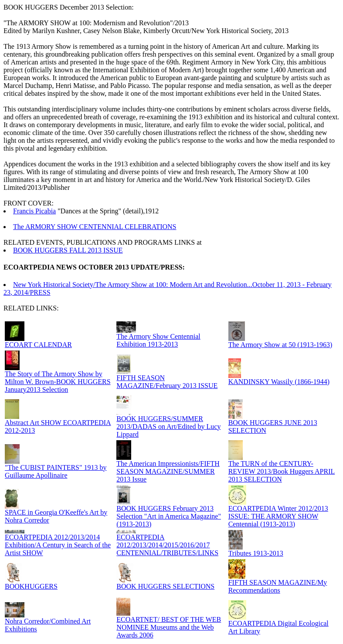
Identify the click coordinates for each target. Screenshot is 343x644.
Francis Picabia (34, 211)
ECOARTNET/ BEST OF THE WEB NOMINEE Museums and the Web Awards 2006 (169, 627)
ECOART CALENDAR (38, 345)
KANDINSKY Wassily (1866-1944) (279, 382)
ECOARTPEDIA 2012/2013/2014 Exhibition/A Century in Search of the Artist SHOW (58, 545)
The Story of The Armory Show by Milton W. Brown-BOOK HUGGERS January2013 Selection (58, 382)
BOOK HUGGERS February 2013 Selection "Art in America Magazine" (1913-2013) (169, 516)
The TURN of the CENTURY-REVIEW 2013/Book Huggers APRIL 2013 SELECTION (282, 471)
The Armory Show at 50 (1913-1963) (280, 345)
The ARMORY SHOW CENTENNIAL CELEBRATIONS (95, 227)
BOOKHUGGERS (31, 586)
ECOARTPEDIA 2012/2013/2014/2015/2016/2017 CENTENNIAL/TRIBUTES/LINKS (167, 545)
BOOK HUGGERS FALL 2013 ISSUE (68, 250)
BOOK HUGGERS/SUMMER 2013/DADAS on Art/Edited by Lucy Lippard (168, 427)
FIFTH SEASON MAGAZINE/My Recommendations (278, 586)
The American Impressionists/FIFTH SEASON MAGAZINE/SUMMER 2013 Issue (168, 471)
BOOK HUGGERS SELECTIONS (165, 586)
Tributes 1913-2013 (256, 553)
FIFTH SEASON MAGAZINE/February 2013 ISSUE (167, 382)
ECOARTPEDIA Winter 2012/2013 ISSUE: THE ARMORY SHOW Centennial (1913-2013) (278, 516)
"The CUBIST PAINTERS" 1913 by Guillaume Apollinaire (56, 471)
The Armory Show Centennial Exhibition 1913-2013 (158, 340)
